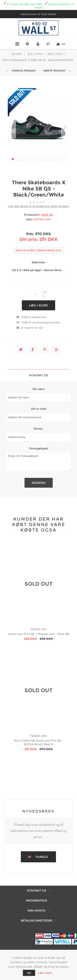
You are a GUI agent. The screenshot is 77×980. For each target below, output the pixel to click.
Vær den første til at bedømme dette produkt (39, 206)
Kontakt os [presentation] (39, 375)
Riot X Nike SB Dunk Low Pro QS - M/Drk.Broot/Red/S (39, 742)
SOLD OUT (38, 584)
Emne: (38, 429)
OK (29, 973)
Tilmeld (41, 857)
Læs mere (45, 973)
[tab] (39, 375)
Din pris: (29, 239)
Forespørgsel (39, 448)
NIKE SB (47, 215)
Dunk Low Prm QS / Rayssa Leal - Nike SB (39, 634)
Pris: (30, 234)
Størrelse (39, 262)
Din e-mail (39, 409)
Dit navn (38, 389)
